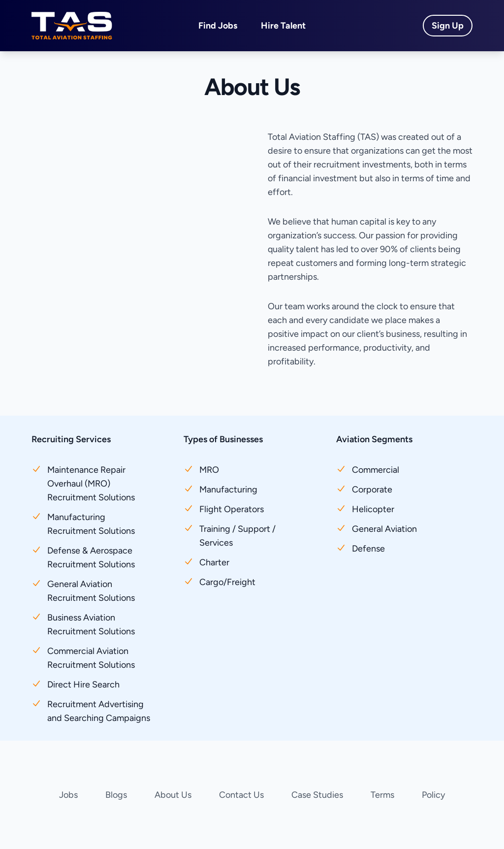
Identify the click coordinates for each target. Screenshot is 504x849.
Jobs (68, 795)
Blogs (116, 795)
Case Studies (317, 795)
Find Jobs (218, 26)
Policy (433, 795)
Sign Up (448, 26)
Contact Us (241, 795)
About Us (173, 795)
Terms (382, 795)
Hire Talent (283, 26)
